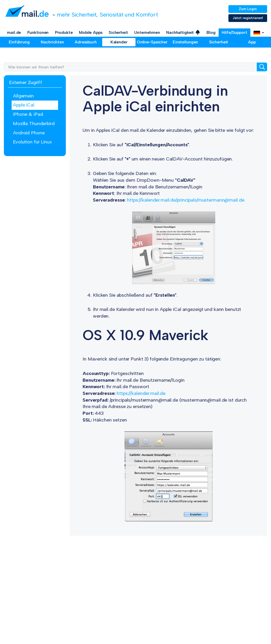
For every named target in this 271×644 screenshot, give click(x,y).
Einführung (19, 42)
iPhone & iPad (28, 114)
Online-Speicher (152, 42)
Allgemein (23, 96)
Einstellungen (185, 42)
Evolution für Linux (32, 142)
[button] (259, 33)
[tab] (35, 83)
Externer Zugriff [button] (26, 82)
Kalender (119, 42)
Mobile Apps (91, 32)
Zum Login (248, 9)
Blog (211, 32)
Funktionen (38, 32)
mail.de (14, 32)
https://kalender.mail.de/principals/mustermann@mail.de (186, 200)
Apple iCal (24, 105)
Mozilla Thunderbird (34, 124)
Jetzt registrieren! (248, 18)
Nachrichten (52, 42)
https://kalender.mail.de (141, 393)
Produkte (64, 32)
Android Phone (29, 133)
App (252, 42)
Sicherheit (118, 32)
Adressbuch (86, 42)
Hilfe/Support (234, 32)
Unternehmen (147, 32)
